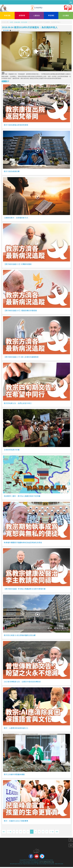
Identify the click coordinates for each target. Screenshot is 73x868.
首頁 (12, 22)
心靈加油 (36, 15)
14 (35, 832)
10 (21, 832)
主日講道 (66, 15)
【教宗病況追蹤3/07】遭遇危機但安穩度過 (20, 310)
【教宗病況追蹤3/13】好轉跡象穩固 (18, 264)
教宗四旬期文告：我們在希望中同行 (18, 403)
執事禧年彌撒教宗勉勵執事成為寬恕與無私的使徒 (23, 542)
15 (39, 832)
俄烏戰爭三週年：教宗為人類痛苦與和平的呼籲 (22, 496)
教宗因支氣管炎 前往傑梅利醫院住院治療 (20, 635)
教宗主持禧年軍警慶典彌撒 (14, 774)
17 (47, 832)
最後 (57, 832)
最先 (4, 832)
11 (24, 832)
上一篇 (9, 832)
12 (28, 832)
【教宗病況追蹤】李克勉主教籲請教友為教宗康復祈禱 (25, 589)
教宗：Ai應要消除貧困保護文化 (16, 728)
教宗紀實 (24, 22)
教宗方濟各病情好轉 (12, 171)
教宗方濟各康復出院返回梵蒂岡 (16, 125)
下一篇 (52, 832)
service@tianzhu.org (47, 862)
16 (43, 832)
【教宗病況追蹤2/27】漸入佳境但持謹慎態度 (21, 357)
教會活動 (7, 15)
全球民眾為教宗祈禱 (12, 450)
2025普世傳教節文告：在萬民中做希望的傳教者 (22, 682)
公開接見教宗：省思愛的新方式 (16, 218)
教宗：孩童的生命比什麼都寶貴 (16, 821)
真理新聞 (22, 15)
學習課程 (51, 15)
